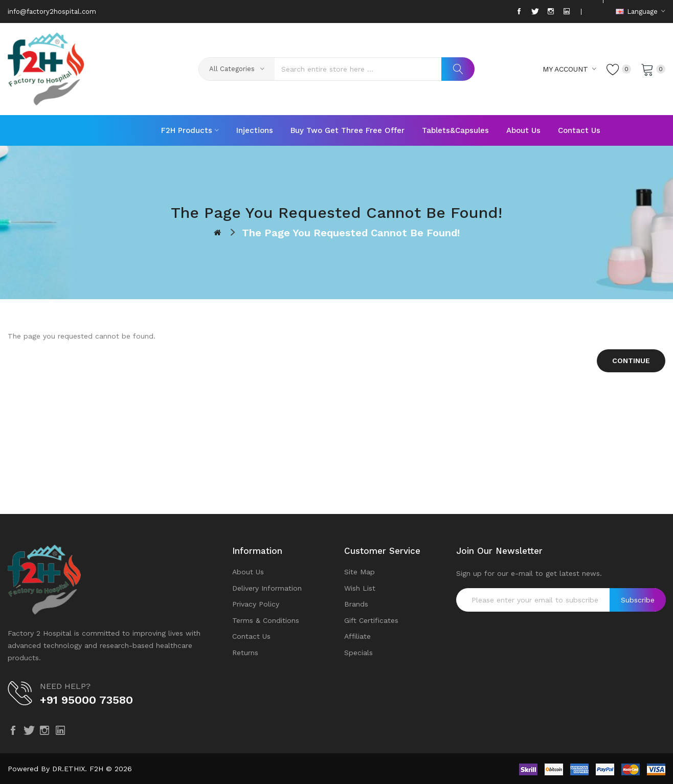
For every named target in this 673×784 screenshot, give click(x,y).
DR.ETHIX (69, 769)
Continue (631, 361)
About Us (248, 572)
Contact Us (251, 636)
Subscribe (638, 600)
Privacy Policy (256, 604)
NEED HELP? (65, 686)
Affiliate (357, 636)
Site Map (360, 572)
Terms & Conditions (266, 620)
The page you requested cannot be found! (351, 233)
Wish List (360, 588)
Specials (358, 653)
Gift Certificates (371, 620)
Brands (356, 604)
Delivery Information (267, 588)
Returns (245, 653)
